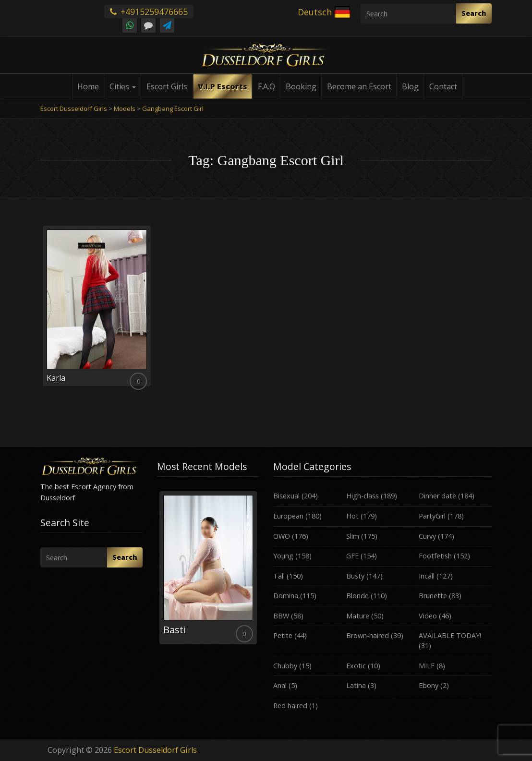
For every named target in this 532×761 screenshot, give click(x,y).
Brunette (433, 596)
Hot (352, 516)
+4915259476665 (149, 12)
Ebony (429, 685)
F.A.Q (266, 86)
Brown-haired (368, 635)
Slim (353, 536)
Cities (123, 86)
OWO (282, 536)
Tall (279, 576)
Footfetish (435, 556)
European (288, 516)
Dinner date (437, 496)
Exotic (356, 666)
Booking (301, 86)
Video (428, 616)
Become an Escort (359, 86)
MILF (427, 666)
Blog (410, 86)
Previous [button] (157, 571)
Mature (358, 616)
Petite (283, 635)
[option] (208, 568)
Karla (56, 378)
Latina (356, 685)
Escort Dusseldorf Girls (155, 750)
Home (88, 86)
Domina (286, 596)
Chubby (285, 666)
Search (474, 13)
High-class (363, 496)
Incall (427, 576)
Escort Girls (167, 86)
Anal (280, 685)
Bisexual (286, 496)
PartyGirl (432, 516)
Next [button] (259, 571)
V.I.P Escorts (223, 86)
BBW (281, 616)
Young (283, 556)
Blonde (357, 596)
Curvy (427, 536)
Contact (443, 86)
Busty (355, 576)
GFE (352, 556)
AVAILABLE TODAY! (450, 635)
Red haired (290, 706)
